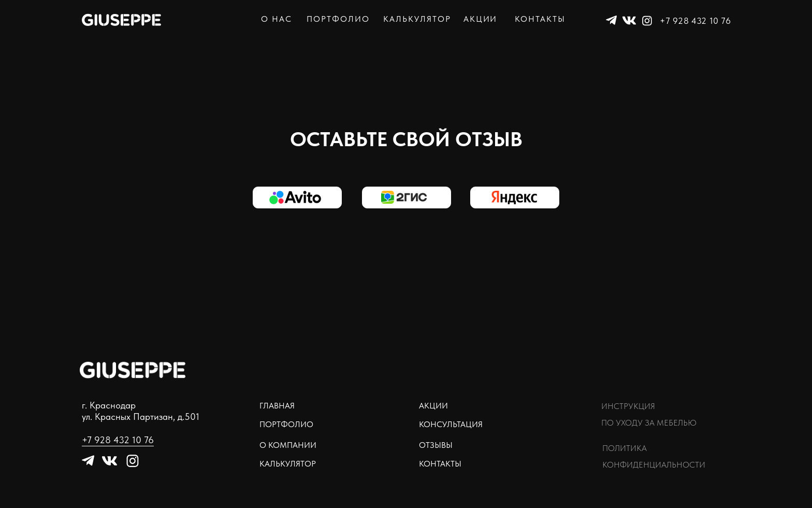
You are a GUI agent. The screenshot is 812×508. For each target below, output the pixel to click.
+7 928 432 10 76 (695, 21)
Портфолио (286, 424)
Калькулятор (288, 464)
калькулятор (417, 19)
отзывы (436, 445)
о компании (288, 445)
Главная (277, 406)
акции (481, 19)
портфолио (338, 19)
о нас (277, 19)
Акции (433, 406)
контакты (540, 19)
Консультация (451, 424)
